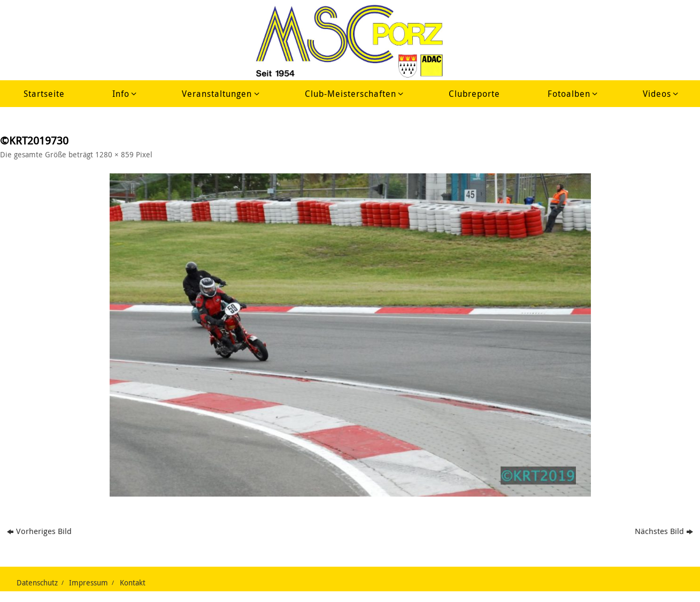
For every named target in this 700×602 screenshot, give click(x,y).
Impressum (89, 583)
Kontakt (133, 583)
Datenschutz (37, 583)
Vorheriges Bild (39, 531)
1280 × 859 (114, 155)
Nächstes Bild (664, 531)
